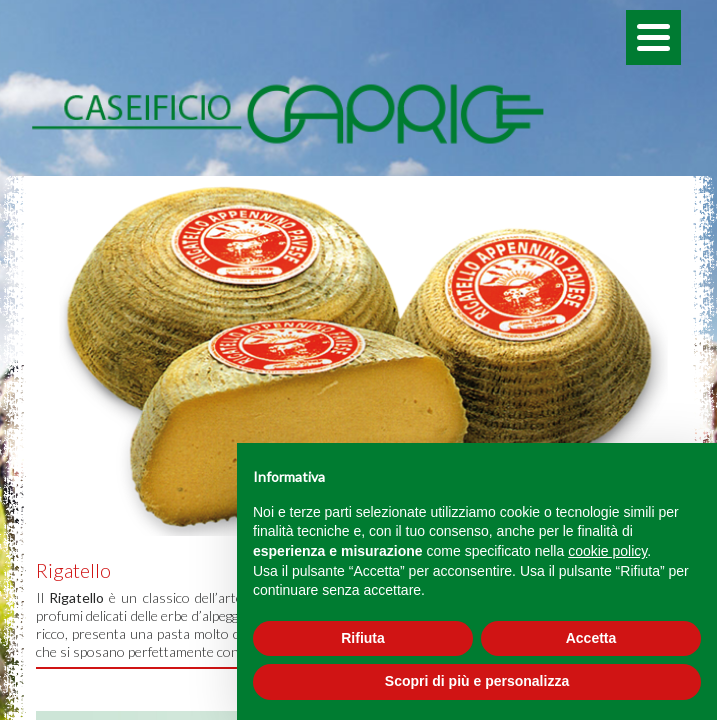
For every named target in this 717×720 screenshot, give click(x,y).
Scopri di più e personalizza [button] (477, 681)
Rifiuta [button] (363, 638)
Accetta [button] (591, 638)
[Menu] (653, 37)
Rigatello (73, 570)
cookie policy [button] (607, 551)
